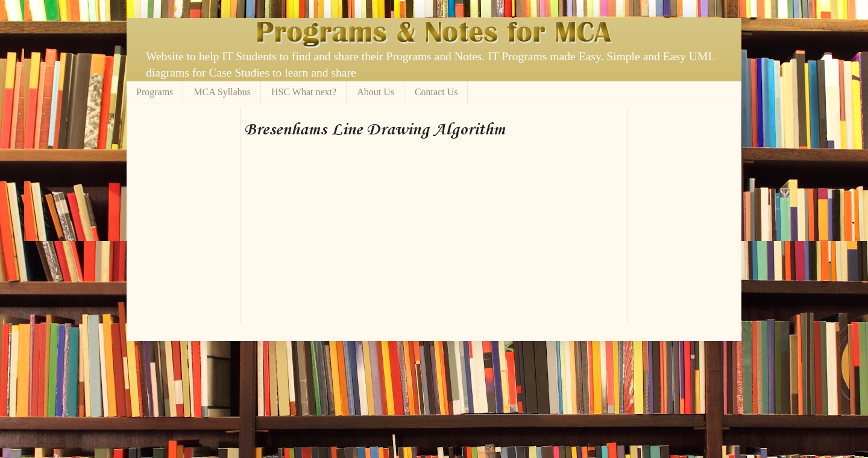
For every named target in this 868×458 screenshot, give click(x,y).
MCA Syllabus (222, 92)
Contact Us (436, 92)
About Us (376, 92)
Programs (155, 92)
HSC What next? (304, 92)
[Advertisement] (385, 112)
